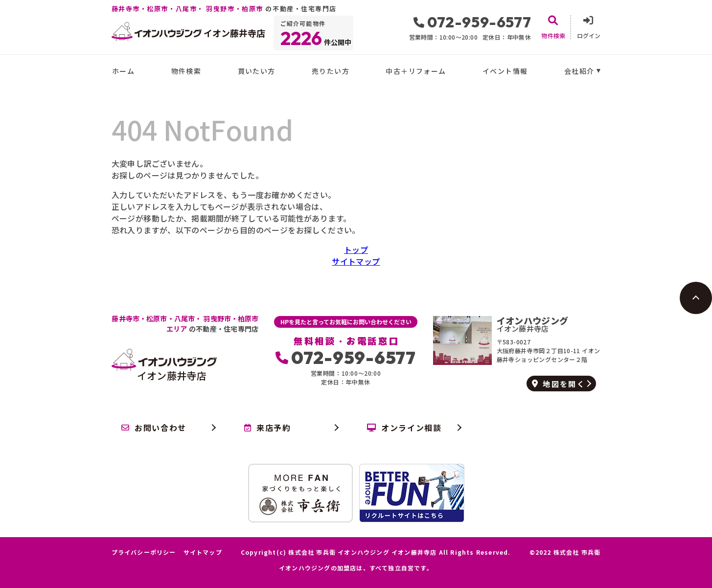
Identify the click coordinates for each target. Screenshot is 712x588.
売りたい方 (331, 71)
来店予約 (268, 428)
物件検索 (186, 71)
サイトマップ (356, 261)
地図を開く (559, 384)
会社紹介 (579, 71)
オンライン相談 (404, 428)
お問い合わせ (154, 428)
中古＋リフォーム (416, 71)
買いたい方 (257, 71)
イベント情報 (505, 71)
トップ (356, 249)
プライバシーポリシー (144, 552)
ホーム (123, 71)
